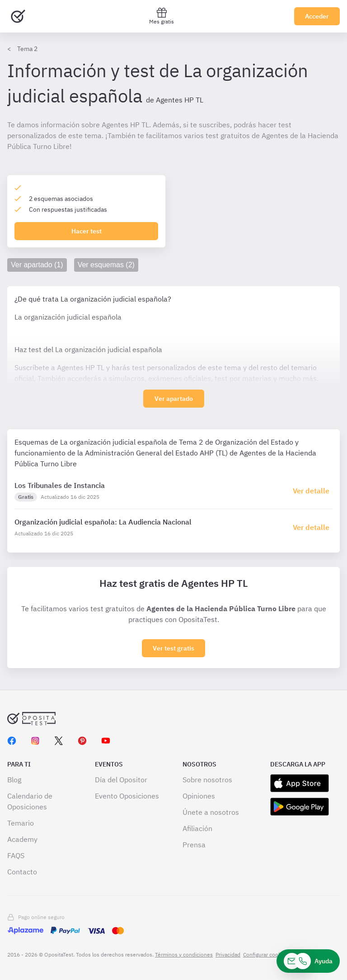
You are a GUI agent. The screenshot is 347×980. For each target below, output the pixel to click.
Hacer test (87, 231)
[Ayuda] (308, 961)
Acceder (317, 16)
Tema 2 (27, 49)
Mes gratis (162, 16)
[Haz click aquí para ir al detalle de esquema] (313, 491)
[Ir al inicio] (18, 16)
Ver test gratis (173, 648)
